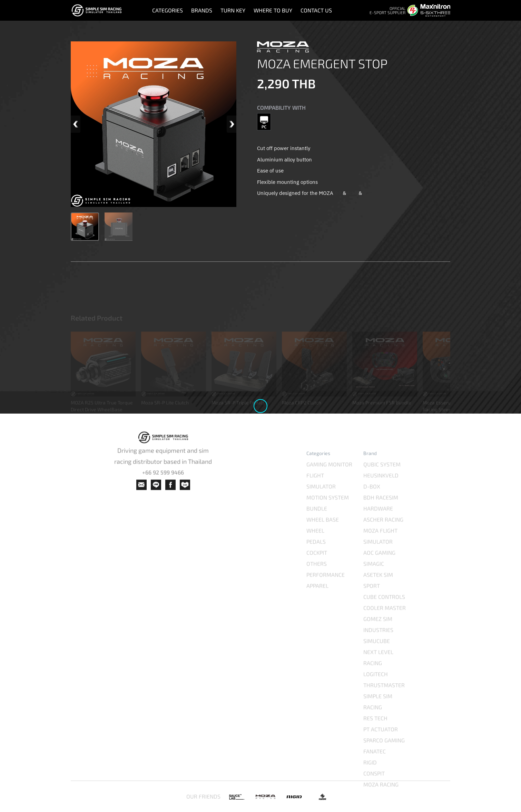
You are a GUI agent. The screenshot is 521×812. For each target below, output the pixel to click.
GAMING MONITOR (329, 476)
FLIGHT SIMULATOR (321, 493)
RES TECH (375, 730)
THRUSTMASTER (384, 697)
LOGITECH (376, 686)
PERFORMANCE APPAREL (326, 592)
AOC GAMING (379, 565)
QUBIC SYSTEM (382, 476)
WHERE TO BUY (273, 10)
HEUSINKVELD (381, 487)
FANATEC (375, 763)
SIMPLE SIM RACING (378, 714)
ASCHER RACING (383, 531)
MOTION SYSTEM (328, 509)
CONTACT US (316, 10)
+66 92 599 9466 (163, 480)
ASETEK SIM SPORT (378, 592)
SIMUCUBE (377, 653)
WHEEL (315, 542)
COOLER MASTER (385, 620)
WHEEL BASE (323, 531)
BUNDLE (317, 520)
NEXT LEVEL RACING (378, 669)
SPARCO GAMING (384, 752)
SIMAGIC (374, 576)
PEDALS (316, 553)
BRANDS (202, 10)
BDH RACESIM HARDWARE (381, 515)
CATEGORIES (168, 10)
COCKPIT (317, 565)
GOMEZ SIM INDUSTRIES (378, 636)
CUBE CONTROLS (384, 609)
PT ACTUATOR (381, 741)
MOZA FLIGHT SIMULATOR (380, 548)
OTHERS (317, 576)
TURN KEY (233, 10)
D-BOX (372, 498)
